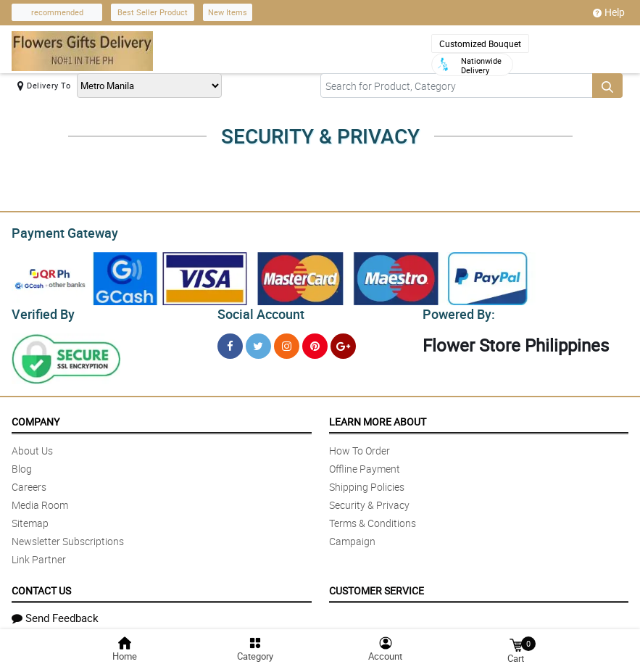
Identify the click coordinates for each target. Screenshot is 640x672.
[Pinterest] (315, 342)
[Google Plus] (343, 342)
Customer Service (377, 586)
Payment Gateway (59, 231)
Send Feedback (55, 613)
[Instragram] (287, 342)
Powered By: (457, 310)
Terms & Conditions (373, 519)
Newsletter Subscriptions (68, 537)
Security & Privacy (369, 501)
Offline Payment (365, 464)
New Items (228, 12)
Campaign (352, 537)
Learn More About (378, 417)
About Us (32, 446)
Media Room (40, 501)
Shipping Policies (367, 482)
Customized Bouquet (480, 43)
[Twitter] (258, 342)
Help (609, 12)
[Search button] (607, 86)
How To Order (360, 446)
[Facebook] (230, 342)
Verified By (42, 310)
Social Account (257, 310)
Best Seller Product (153, 12)
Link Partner (39, 555)
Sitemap (30, 519)
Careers (29, 482)
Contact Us (41, 586)
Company (36, 417)
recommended (57, 12)
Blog (22, 464)
